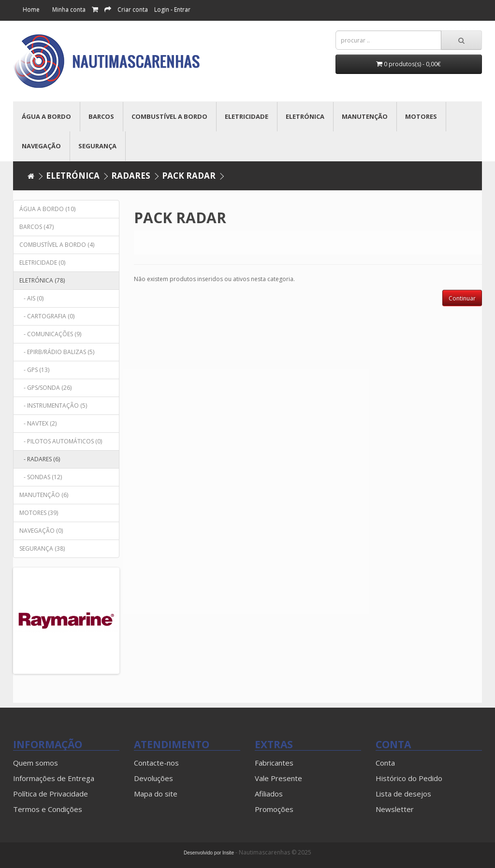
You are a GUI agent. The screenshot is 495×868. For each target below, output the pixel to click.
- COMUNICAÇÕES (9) (50, 334)
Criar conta (133, 9)
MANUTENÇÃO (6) (44, 495)
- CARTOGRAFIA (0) (47, 316)
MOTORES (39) (39, 513)
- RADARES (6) (40, 459)
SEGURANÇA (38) (42, 548)
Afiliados (269, 794)
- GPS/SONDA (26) (45, 388)
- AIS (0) (31, 298)
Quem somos (36, 763)
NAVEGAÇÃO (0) (41, 531)
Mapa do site (156, 794)
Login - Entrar (172, 9)
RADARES (131, 176)
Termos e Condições (48, 809)
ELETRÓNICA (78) (42, 280)
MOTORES (421, 116)
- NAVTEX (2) (38, 423)
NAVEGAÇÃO (41, 146)
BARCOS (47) (36, 227)
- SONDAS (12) (41, 477)
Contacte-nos (156, 763)
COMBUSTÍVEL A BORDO (169, 116)
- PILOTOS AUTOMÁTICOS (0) (61, 441)
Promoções (274, 809)
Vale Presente (278, 778)
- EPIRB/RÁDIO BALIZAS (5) (57, 352)
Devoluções (153, 778)
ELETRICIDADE (247, 116)
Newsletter (395, 809)
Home (31, 9)
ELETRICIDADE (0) (42, 263)
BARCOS (101, 116)
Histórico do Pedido (409, 778)
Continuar (462, 298)
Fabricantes (274, 763)
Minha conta (69, 9)
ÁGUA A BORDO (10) (47, 209)
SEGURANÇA (97, 146)
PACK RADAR (189, 176)
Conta (385, 763)
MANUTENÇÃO (365, 116)
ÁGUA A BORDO (46, 116)
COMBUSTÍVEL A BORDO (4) (57, 245)
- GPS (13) (34, 370)
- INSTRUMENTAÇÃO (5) (53, 406)
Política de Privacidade (51, 794)
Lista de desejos (403, 794)
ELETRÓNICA (305, 116)
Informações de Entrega (54, 778)
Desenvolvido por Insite (209, 853)
